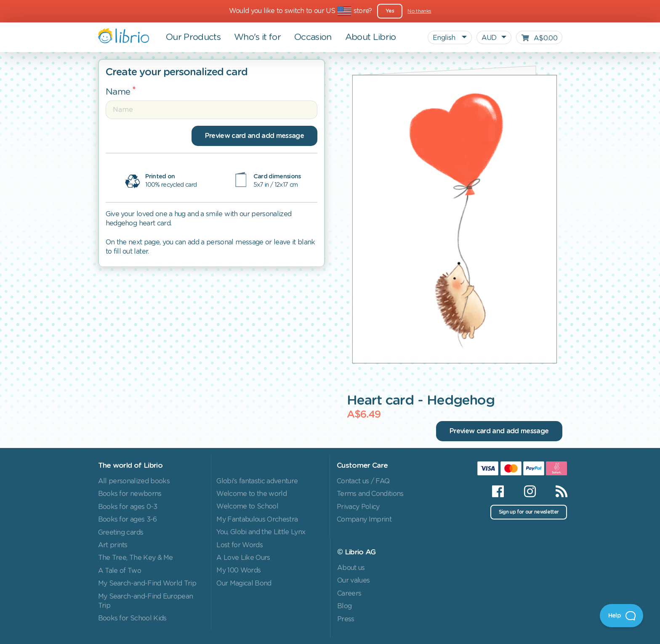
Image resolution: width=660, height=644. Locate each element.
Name (118, 92)
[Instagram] (530, 491)
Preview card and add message (254, 136)
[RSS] (556, 491)
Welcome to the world (251, 494)
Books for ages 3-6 (128, 519)
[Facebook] (498, 491)
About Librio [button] (371, 37)
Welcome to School (247, 506)
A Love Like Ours (243, 558)
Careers (349, 594)
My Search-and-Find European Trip (146, 601)
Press (346, 619)
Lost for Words (240, 545)
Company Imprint (364, 519)
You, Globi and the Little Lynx (261, 532)
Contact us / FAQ (363, 481)
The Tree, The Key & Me (136, 558)
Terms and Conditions (370, 494)
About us (351, 568)
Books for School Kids (132, 618)
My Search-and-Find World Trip (147, 583)
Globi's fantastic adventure (257, 481)
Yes (390, 11)
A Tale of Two (120, 571)
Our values (353, 580)
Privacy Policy (358, 507)
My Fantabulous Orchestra (257, 519)
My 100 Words (238, 570)
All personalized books (134, 481)
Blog (344, 606)
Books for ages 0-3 (128, 507)
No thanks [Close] (419, 11)
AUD (489, 38)
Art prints (113, 545)
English (445, 38)
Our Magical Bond (244, 583)
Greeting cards (121, 533)
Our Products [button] (193, 37)
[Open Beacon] (621, 616)
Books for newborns (130, 494)
